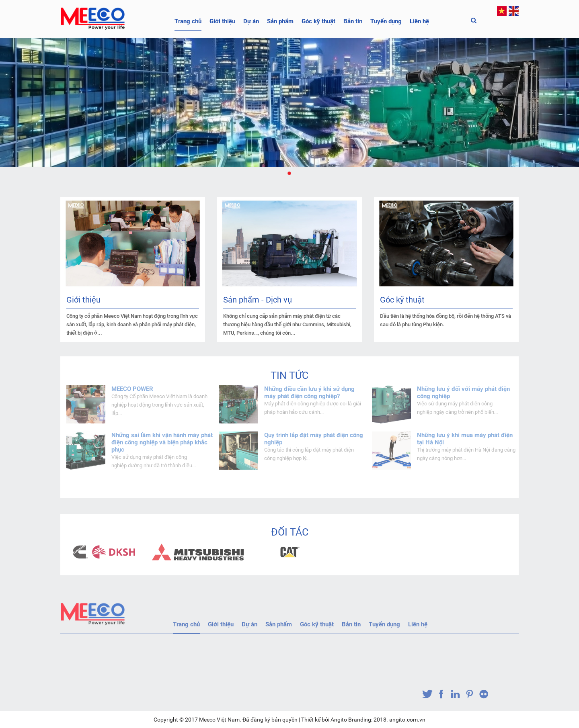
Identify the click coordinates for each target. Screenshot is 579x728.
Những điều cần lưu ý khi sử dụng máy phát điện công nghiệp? (309, 393)
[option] (106, 552)
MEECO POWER (132, 389)
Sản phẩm (280, 21)
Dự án (251, 21)
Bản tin (353, 21)
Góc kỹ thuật (318, 21)
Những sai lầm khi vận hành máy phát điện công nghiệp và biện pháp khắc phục (162, 442)
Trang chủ (188, 21)
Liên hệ (419, 21)
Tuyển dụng (386, 21)
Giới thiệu (222, 21)
